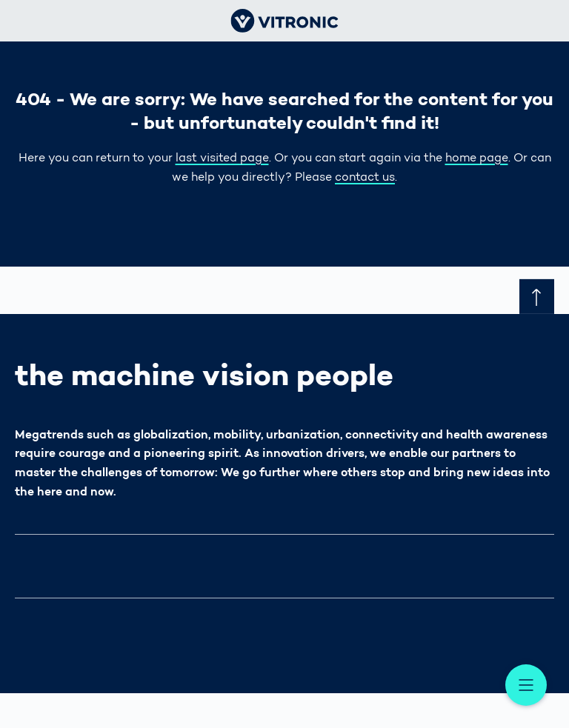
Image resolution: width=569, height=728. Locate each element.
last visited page (222, 158)
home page (477, 158)
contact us (365, 178)
